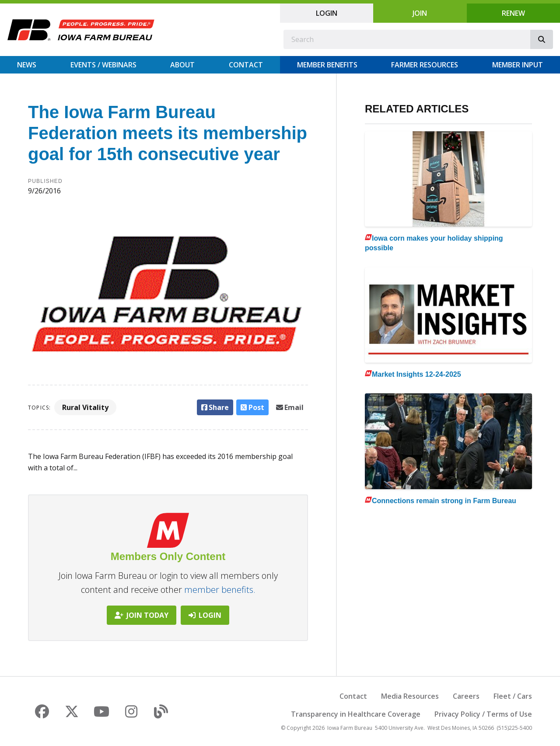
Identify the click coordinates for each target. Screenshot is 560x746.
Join (420, 13)
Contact (246, 65)
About (182, 65)
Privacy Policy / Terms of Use (483, 714)
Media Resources (410, 696)
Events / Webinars (103, 65)
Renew (513, 13)
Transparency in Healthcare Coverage (356, 714)
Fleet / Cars (513, 696)
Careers (466, 696)
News (27, 65)
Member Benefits (327, 65)
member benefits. (220, 590)
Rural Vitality (85, 407)
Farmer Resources (425, 65)
